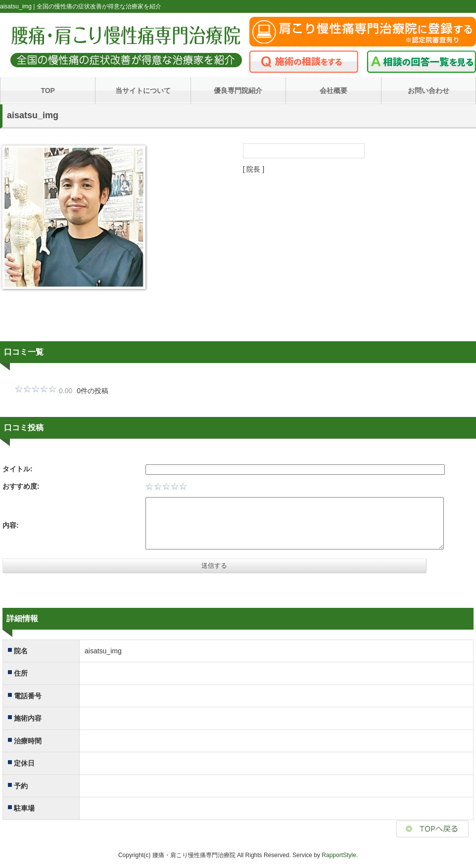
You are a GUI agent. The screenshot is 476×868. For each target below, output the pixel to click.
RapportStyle (339, 855)
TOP (48, 91)
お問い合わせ (428, 91)
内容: (11, 525)
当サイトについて (143, 91)
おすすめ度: (21, 486)
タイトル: (18, 469)
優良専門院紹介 (238, 91)
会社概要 (333, 91)
